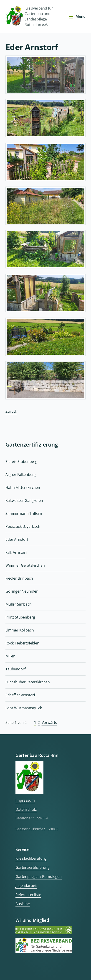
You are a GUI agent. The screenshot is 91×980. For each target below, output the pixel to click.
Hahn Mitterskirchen (23, 487)
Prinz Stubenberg (20, 617)
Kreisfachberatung (31, 858)
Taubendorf (15, 669)
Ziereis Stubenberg (21, 462)
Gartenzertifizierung (33, 867)
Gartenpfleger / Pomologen (39, 876)
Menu (77, 16)
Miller (10, 656)
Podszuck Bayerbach (23, 526)
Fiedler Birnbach (19, 578)
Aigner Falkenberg (21, 475)
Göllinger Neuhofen (22, 591)
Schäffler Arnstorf (20, 695)
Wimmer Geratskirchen (25, 565)
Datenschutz (26, 809)
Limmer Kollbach (20, 630)
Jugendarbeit (26, 886)
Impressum (25, 800)
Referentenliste (28, 895)
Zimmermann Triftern (24, 513)
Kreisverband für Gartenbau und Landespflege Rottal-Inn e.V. (29, 16)
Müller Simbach (19, 604)
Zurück (11, 411)
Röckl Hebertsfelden (22, 643)
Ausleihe (23, 904)
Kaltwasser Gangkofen (24, 500)
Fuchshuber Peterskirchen (28, 682)
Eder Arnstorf (17, 539)
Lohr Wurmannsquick (24, 708)
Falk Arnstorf (16, 552)
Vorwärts (49, 722)
